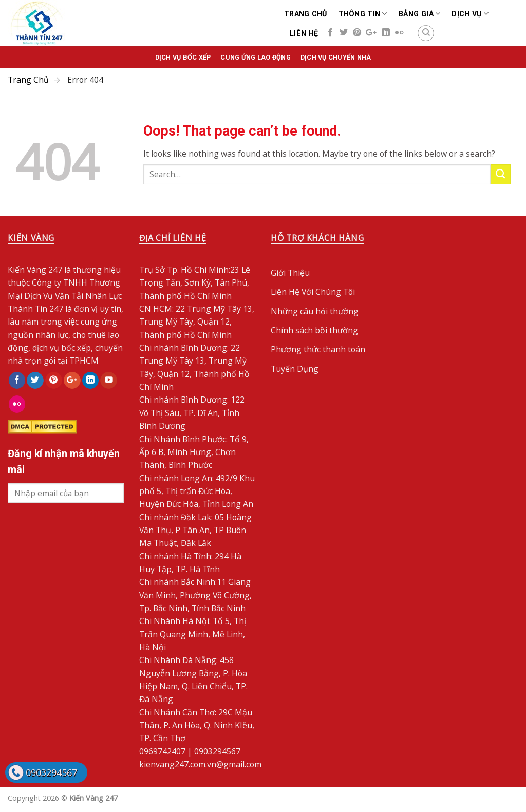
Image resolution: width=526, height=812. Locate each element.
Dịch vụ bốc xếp (183, 57)
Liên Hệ (304, 33)
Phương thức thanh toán (318, 349)
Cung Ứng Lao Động (255, 57)
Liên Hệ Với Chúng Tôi (313, 292)
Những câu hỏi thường (315, 311)
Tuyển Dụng (295, 369)
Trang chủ (306, 14)
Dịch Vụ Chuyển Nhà (336, 57)
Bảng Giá (420, 14)
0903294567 (51, 772)
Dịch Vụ (470, 14)
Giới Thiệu (290, 273)
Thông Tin (363, 14)
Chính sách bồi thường (314, 330)
